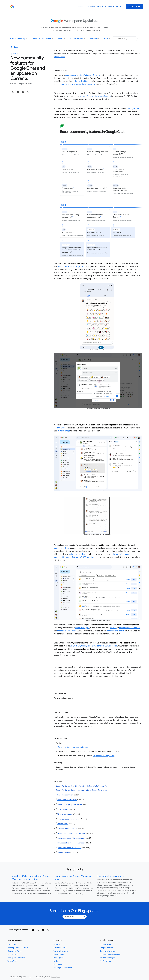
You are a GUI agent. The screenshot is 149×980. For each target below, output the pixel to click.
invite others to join (77, 554)
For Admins (91, 7)
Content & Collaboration (42, 39)
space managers (82, 628)
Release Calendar (115, 7)
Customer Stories (60, 948)
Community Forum (15, 951)
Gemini (61, 39)
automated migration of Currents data (79, 84)
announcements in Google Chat (71, 266)
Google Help (12, 954)
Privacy (54, 977)
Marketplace (59, 958)
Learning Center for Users (18, 948)
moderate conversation (129, 628)
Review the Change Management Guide (73, 747)
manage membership (67, 631)
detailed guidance (82, 81)
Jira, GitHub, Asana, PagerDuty (83, 646)
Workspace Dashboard (16, 958)
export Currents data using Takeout (96, 96)
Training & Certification (63, 968)
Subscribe (135, 7)
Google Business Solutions (110, 954)
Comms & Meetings (19, 39)
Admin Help (12, 944)
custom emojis (64, 431)
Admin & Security (77, 39)
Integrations (58, 964)
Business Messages (107, 958)
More (107, 39)
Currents (14, 84)
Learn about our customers (111, 876)
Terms (58, 977)
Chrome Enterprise (107, 951)
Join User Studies (106, 961)
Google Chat (22, 84)
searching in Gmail (62, 548)
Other (30, 84)
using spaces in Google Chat (104, 756)
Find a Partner (59, 954)
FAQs (56, 961)
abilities (113, 628)
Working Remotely (61, 951)
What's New (12, 961)
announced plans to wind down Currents (83, 75)
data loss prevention (116, 631)
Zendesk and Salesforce (107, 646)
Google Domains (106, 948)
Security (57, 944)
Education (94, 39)
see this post (59, 57)
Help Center (102, 7)
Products (81, 7)
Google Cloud (105, 944)
